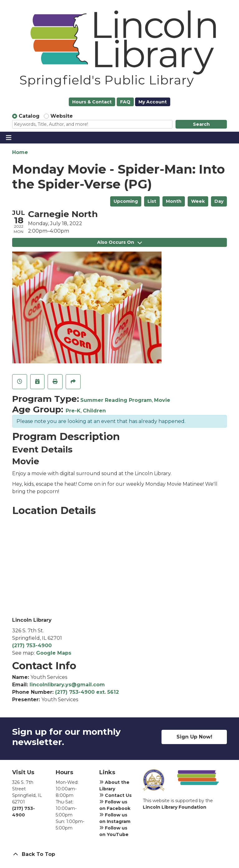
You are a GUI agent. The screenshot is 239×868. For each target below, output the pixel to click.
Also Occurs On (119, 242)
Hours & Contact (92, 102)
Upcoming (126, 201)
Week (198, 201)
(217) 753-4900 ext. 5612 (87, 692)
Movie (162, 400)
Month (174, 201)
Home (20, 152)
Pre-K (73, 411)
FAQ (125, 102)
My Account (153, 102)
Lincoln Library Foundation (175, 807)
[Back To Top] (119, 854)
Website (62, 116)
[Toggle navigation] (9, 138)
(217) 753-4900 (32, 645)
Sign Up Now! (194, 737)
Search (201, 124)
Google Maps (54, 653)
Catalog (29, 116)
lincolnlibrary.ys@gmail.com (67, 685)
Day (219, 201)
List (152, 201)
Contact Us (115, 795)
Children (94, 411)
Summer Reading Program (116, 400)
